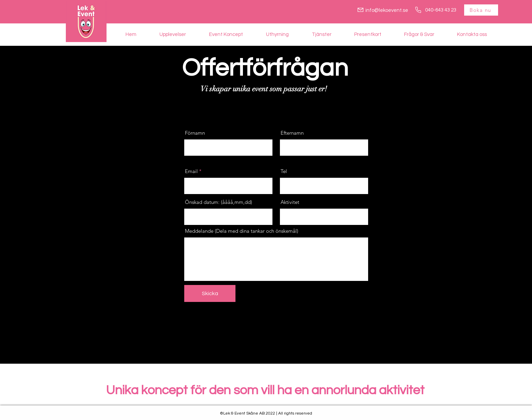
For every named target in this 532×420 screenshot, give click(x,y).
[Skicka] (210, 293)
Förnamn (195, 133)
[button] (173, 34)
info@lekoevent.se (387, 10)
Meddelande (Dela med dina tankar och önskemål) (242, 231)
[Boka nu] (481, 10)
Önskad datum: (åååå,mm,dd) (218, 202)
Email (191, 171)
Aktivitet (290, 202)
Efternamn (292, 133)
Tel (284, 171)
